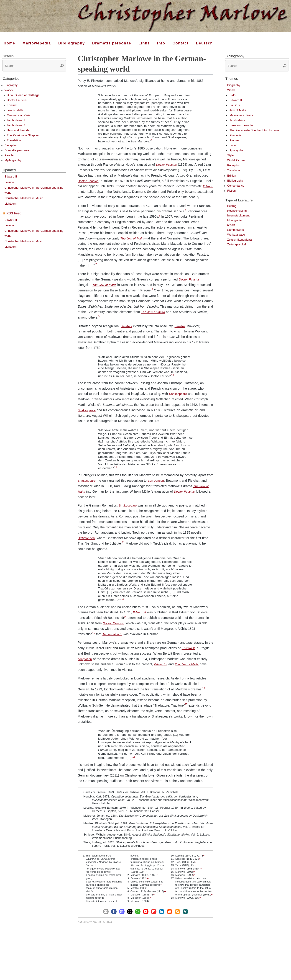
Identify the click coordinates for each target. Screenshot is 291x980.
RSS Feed (14, 213)
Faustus (181, 331)
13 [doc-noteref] (123, 604)
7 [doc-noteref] (96, 270)
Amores (234, 140)
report (231, 225)
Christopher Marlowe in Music (24, 198)
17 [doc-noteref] (186, 710)
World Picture (236, 160)
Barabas (127, 331)
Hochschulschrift (238, 211)
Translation (14, 140)
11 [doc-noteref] (116, 473)
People (9, 155)
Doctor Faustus (167, 165)
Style (230, 155)
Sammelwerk (236, 230)
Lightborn (11, 204)
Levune (9, 182)
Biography (11, 85)
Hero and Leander (19, 130)
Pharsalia (236, 135)
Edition (232, 176)
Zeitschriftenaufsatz (240, 240)
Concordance (236, 186)
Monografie (234, 220)
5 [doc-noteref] (186, 216)
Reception (11, 145)
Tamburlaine (237, 120)
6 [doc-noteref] (160, 221)
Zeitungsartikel (237, 244)
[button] (106, 917)
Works (9, 90)
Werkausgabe (236, 235)
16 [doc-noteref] (204, 694)
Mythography (13, 160)
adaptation (85, 664)
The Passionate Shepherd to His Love (254, 130)
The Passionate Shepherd (24, 135)
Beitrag (232, 206)
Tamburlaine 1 (113, 639)
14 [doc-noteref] (125, 622)
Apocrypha (236, 150)
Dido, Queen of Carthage (23, 95)
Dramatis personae (17, 150)
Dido (232, 95)
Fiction (231, 191)
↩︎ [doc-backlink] (145, 877)
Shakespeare (178, 399)
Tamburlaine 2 (16, 125)
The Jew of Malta (133, 244)
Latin (233, 145)
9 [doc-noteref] (99, 322)
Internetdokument (238, 216)
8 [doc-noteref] (152, 295)
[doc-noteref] (172, 122)
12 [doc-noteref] (123, 548)
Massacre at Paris (19, 115)
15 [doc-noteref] (94, 639)
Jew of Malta (15, 110)
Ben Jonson (157, 486)
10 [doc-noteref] (172, 381)
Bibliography (235, 181)
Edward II (84, 192)
